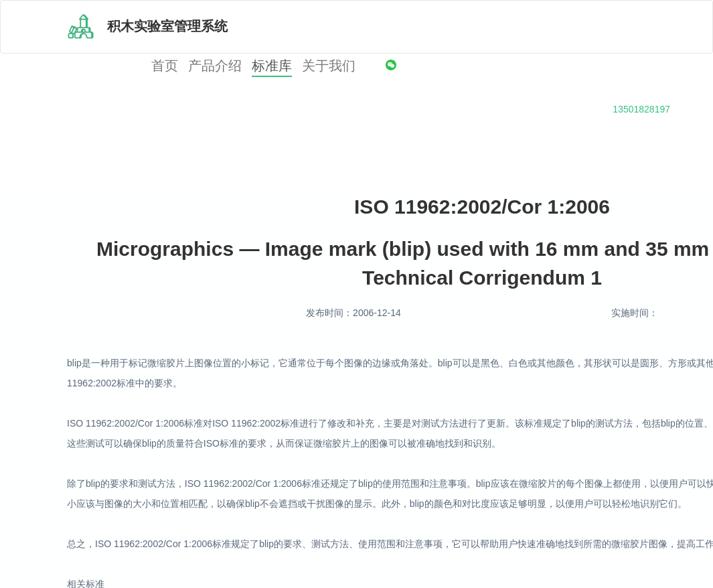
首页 (165, 66)
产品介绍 (215, 66)
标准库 (272, 66)
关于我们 (329, 66)
